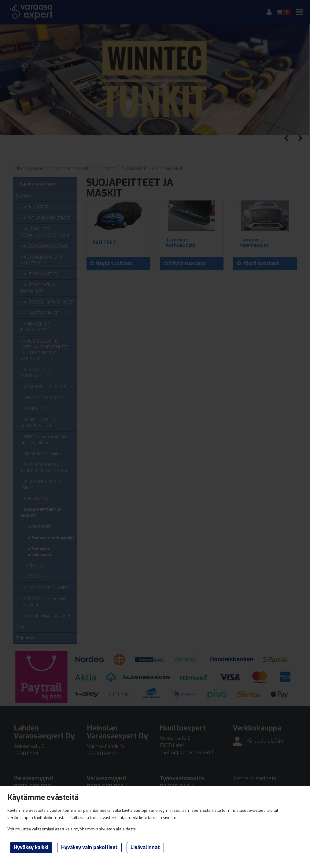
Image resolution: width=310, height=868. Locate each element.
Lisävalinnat (145, 847)
